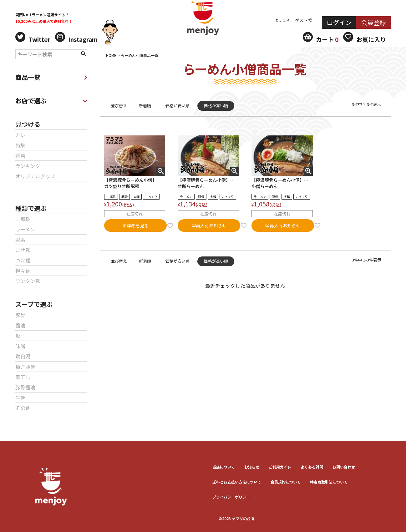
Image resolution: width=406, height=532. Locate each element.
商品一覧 (51, 77)
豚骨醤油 (25, 387)
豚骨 (20, 315)
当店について (224, 467)
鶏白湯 (23, 356)
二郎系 (23, 219)
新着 (20, 155)
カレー (23, 135)
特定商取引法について (329, 482)
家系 (20, 240)
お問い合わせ (344, 467)
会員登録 (373, 22)
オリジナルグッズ (35, 176)
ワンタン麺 (28, 281)
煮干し (23, 377)
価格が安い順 (177, 106)
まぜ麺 (23, 250)
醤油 (20, 325)
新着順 (145, 106)
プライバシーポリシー (231, 497)
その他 (23, 408)
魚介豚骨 (25, 367)
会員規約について (286, 482)
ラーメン (25, 229)
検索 (84, 53)
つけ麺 (23, 260)
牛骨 (20, 398)
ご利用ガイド (280, 467)
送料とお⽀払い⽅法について (237, 482)
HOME (111, 55)
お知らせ (252, 467)
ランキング (28, 166)
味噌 (20, 346)
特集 (20, 145)
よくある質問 (312, 467)
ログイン (339, 22)
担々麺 (23, 271)
